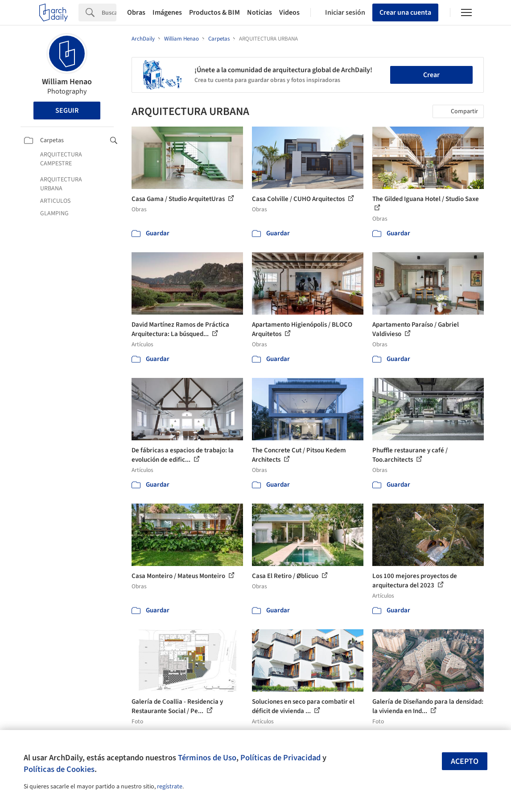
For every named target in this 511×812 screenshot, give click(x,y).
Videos (289, 12)
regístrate (170, 787)
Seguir (67, 111)
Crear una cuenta (405, 12)
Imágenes (167, 12)
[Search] (109, 12)
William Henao (67, 82)
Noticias (260, 12)
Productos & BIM (214, 12)
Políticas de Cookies (59, 769)
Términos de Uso (207, 758)
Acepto (465, 761)
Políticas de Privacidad (280, 758)
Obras (136, 12)
